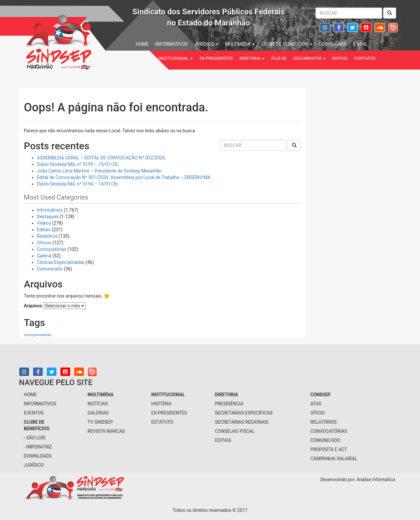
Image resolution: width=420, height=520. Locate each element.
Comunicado (50, 269)
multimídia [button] (240, 44)
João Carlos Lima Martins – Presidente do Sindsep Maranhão (99, 171)
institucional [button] (176, 58)
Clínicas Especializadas (61, 262)
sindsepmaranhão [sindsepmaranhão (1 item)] (38, 335)
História (161, 404)
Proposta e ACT (329, 449)
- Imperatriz (38, 447)
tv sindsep (100, 422)
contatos (365, 58)
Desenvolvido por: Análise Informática (358, 479)
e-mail (360, 44)
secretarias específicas (244, 413)
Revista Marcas (106, 431)
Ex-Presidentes (216, 58)
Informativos (50, 210)
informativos (171, 44)
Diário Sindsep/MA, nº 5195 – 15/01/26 (77, 164)
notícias (98, 404)
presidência (229, 404)
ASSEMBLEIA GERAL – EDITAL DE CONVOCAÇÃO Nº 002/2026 (101, 158)
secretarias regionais (242, 422)
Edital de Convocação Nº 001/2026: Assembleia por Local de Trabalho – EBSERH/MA (124, 177)
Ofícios (44, 243)
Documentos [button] (310, 58)
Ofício (318, 413)
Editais (340, 58)
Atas (316, 404)
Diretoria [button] (252, 58)
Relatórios (47, 236)
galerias (98, 413)
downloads (333, 44)
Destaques (48, 217)
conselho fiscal (235, 431)
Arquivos (33, 306)
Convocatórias (52, 249)
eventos (34, 413)
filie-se (279, 58)
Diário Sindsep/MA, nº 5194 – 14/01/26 (77, 184)
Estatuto (162, 422)
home (142, 44)
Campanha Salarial (334, 459)
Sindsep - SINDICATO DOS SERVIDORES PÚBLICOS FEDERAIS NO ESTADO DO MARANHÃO (79, 41)
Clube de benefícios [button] (287, 44)
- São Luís (35, 438)
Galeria (44, 256)
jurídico (34, 465)
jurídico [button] (206, 44)
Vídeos (44, 223)
